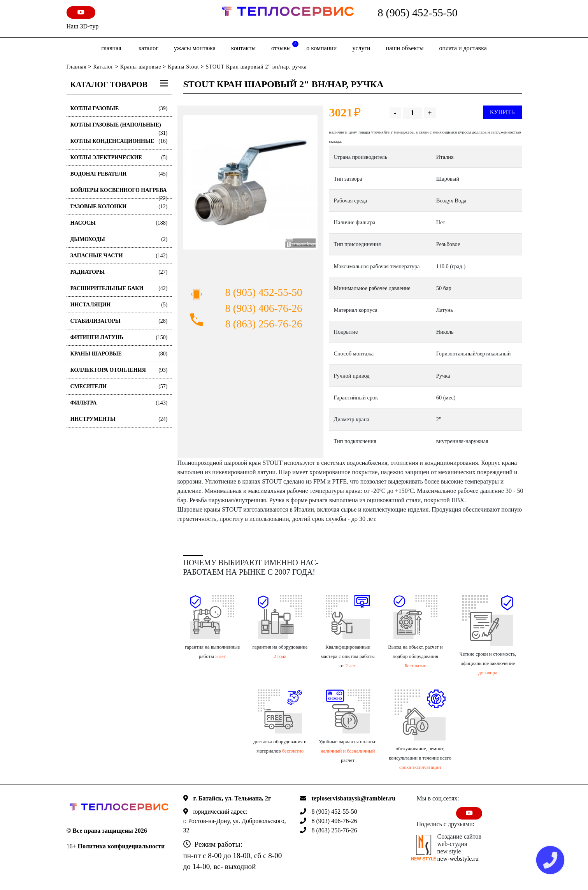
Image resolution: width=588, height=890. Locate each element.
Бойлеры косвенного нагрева (119, 193)
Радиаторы (119, 272)
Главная (111, 48)
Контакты (243, 48)
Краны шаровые (141, 67)
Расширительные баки (119, 288)
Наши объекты (405, 48)
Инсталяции (119, 305)
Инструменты (119, 419)
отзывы (285, 46)
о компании (321, 48)
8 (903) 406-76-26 (264, 308)
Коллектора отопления (119, 370)
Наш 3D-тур (83, 26)
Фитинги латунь (119, 337)
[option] (250, 182)
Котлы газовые (119, 108)
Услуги (361, 48)
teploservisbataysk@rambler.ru (354, 798)
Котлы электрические (119, 157)
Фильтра (119, 403)
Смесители (119, 386)
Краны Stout (183, 67)
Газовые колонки (119, 207)
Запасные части (119, 256)
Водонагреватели (119, 174)
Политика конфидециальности (121, 846)
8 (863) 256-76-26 (264, 324)
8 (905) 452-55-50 (418, 13)
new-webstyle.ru (458, 859)
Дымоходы (119, 239)
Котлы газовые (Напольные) (119, 128)
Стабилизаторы (119, 321)
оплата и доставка (463, 48)
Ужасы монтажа (195, 48)
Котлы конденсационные (119, 141)
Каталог (148, 48)
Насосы (119, 223)
